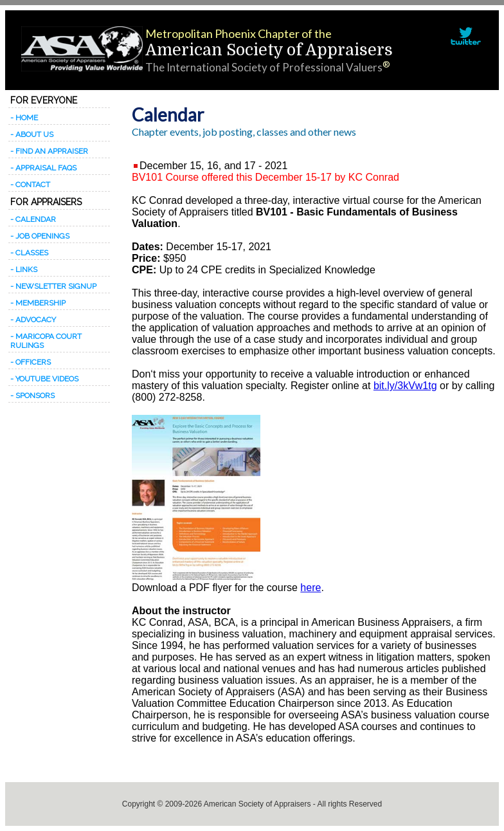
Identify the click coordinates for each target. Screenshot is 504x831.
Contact (33, 185)
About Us (34, 134)
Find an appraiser (52, 151)
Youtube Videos (47, 379)
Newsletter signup (56, 286)
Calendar (36, 219)
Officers (33, 362)
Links (26, 269)
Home (27, 118)
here (310, 588)
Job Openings (42, 236)
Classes (32, 253)
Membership (40, 303)
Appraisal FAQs (46, 168)
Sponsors (35, 396)
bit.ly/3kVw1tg (405, 386)
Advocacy (36, 320)
